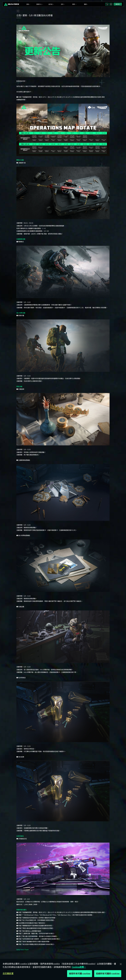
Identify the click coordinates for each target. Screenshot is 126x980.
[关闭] (121, 964)
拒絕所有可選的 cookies (108, 974)
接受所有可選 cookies (80, 974)
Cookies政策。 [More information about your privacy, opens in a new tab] (79, 967)
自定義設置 (8, 973)
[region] (63, 969)
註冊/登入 (118, 4)
